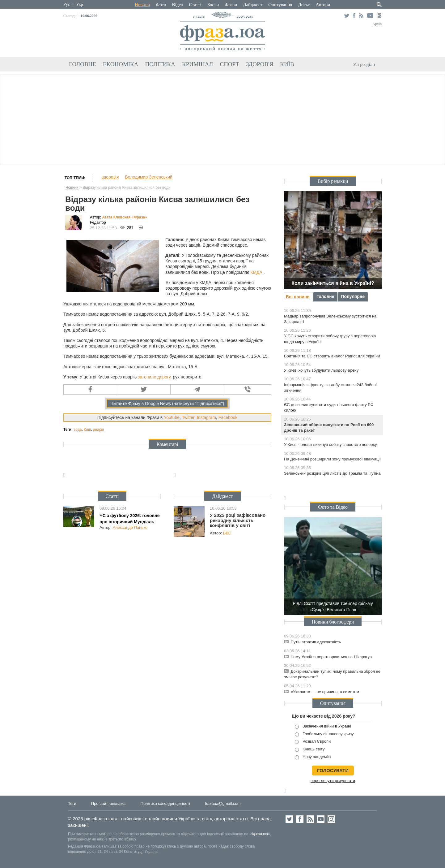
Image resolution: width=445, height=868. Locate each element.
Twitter (188, 417)
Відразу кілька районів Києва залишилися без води (126, 188)
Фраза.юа (260, 834)
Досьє (304, 5)
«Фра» (139, 217)
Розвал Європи (313, 742)
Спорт (229, 64)
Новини (142, 5)
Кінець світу (310, 749)
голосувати (333, 770)
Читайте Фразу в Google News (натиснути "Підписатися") (167, 404)
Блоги (213, 5)
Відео (178, 5)
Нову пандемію (313, 757)
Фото (161, 5)
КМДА (256, 272)
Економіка (121, 64)
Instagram (206, 417)
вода (78, 430)
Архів (377, 24)
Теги (72, 803)
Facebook (228, 417)
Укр (79, 4)
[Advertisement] (222, 119)
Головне (83, 64)
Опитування (280, 5)
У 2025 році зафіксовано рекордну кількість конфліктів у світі (238, 520)
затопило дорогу (154, 377)
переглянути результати (333, 781)
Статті (195, 5)
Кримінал (198, 64)
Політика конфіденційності (165, 803)
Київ (287, 64)
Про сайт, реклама (108, 803)
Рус (67, 4)
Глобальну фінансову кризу (324, 734)
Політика (160, 64)
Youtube (172, 417)
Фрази (231, 5)
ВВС (227, 533)
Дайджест (253, 5)
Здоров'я (260, 64)
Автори (323, 5)
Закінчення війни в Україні (323, 726)
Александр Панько (130, 527)
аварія (98, 430)
